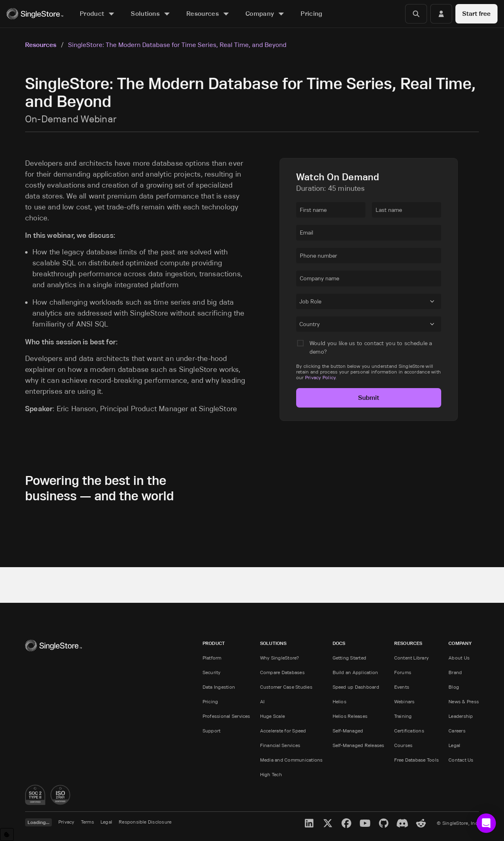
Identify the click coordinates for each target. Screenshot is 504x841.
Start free (476, 14)
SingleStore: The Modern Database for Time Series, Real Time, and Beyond (177, 45)
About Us (459, 658)
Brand (455, 672)
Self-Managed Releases (359, 745)
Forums (403, 672)
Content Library (412, 658)
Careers (457, 731)
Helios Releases (350, 716)
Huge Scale (272, 716)
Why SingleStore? (280, 658)
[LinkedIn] (309, 823)
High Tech (271, 774)
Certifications (409, 731)
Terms (88, 822)
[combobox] (301, 303)
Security (212, 672)
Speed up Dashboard (356, 687)
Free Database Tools (417, 760)
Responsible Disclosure (145, 822)
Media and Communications (292, 760)
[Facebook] (346, 823)
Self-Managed (348, 731)
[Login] (441, 14)
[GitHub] (384, 823)
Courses (404, 745)
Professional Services (226, 716)
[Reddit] (421, 823)
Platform (212, 658)
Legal (454, 745)
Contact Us (461, 760)
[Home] (35, 14)
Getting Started (350, 658)
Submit (369, 398)
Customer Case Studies (286, 687)
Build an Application (356, 672)
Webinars (405, 701)
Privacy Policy (320, 377)
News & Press (464, 701)
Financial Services (280, 745)
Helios (340, 701)
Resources (41, 45)
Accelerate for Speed (283, 731)
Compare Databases (282, 672)
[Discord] (402, 823)
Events (402, 687)
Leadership (461, 716)
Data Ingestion (219, 687)
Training (403, 716)
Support (212, 731)
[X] (328, 823)
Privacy (66, 822)
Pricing (210, 701)
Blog (454, 687)
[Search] (416, 14)
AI (262, 701)
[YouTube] (365, 823)
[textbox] (331, 210)
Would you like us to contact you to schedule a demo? (371, 347)
